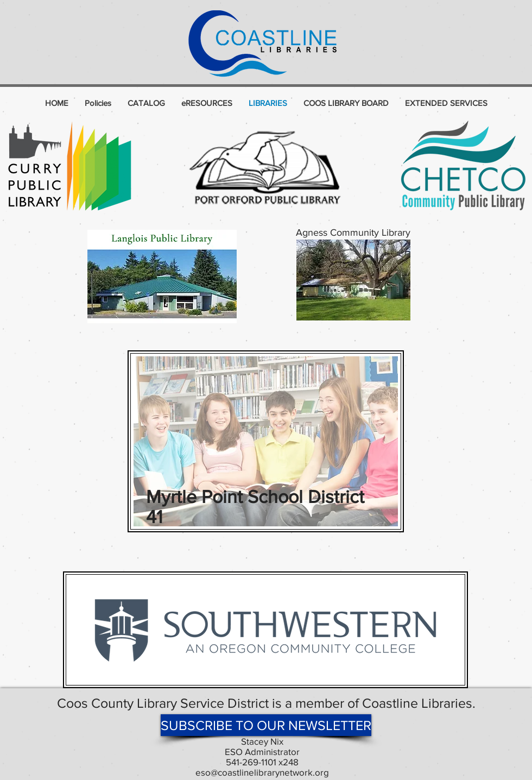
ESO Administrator (262, 751)
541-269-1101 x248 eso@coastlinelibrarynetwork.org (262, 767)
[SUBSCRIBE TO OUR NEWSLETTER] (266, 725)
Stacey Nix (262, 741)
